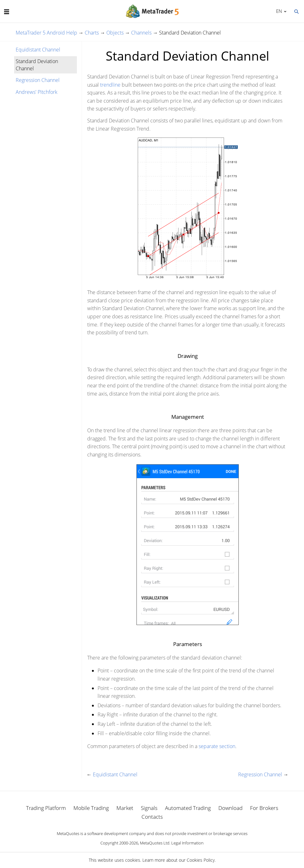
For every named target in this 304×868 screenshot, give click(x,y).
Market (125, 808)
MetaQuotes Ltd (155, 843)
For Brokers (264, 808)
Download (230, 808)
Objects (115, 33)
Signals (149, 808)
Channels (141, 33)
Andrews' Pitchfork (37, 92)
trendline (110, 85)
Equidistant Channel (38, 50)
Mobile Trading (91, 808)
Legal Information (187, 843)
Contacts (152, 817)
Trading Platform (46, 808)
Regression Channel (38, 80)
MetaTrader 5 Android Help (46, 33)
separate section (217, 746)
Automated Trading (188, 808)
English (278, 11)
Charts (92, 33)
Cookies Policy (201, 860)
